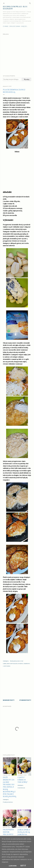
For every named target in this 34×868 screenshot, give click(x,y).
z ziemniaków (7, 666)
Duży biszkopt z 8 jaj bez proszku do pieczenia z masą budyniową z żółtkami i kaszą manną (10, 787)
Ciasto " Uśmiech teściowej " (23, 780)
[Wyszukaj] (30, 3)
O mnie (6, 26)
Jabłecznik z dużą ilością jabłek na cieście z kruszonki (24, 834)
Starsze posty (25, 700)
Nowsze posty (9, 700)
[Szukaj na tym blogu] (12, 79)
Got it (23, 866)
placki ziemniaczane (12, 664)
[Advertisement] (17, 53)
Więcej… (24, 26)
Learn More (13, 866)
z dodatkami (27, 664)
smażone (20, 664)
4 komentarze (21, 788)
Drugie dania (15, 26)
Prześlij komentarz (8, 802)
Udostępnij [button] (6, 661)
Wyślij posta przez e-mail (17, 661)
